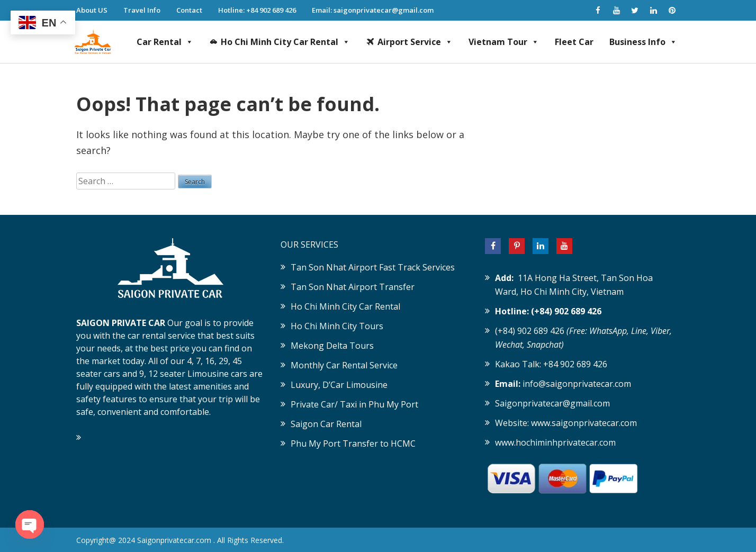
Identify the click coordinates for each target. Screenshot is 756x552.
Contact (189, 10)
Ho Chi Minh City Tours (337, 326)
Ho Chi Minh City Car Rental (285, 42)
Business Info (643, 42)
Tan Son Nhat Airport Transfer (353, 287)
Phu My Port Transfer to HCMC (353, 444)
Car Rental (165, 42)
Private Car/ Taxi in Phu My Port (354, 404)
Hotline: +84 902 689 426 (257, 10)
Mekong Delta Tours (332, 346)
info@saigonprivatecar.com (577, 384)
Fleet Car (574, 42)
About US (92, 10)
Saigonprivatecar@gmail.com (552, 403)
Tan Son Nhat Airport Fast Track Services (373, 267)
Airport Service (415, 42)
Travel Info (142, 10)
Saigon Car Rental (326, 424)
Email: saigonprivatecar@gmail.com (373, 10)
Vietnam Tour (504, 42)
